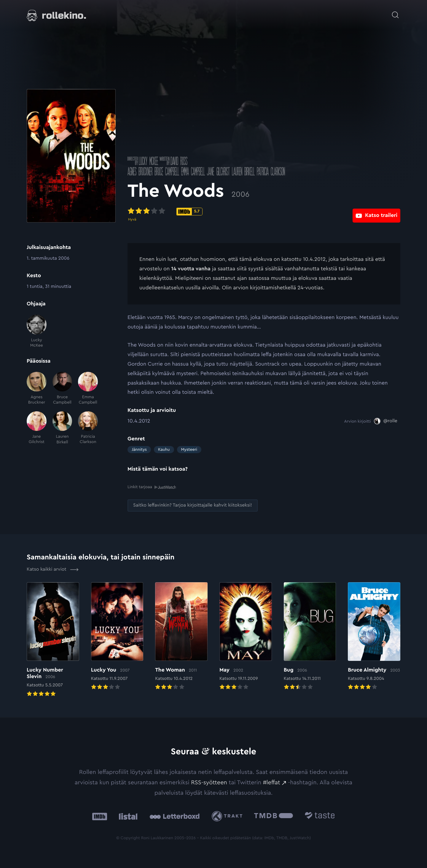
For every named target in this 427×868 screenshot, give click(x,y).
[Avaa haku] (395, 12)
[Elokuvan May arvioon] (246, 637)
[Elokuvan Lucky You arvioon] (117, 637)
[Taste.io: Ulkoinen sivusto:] (320, 816)
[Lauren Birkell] (62, 428)
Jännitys (139, 450)
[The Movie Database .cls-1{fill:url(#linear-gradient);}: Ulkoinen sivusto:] (274, 816)
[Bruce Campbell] (62, 389)
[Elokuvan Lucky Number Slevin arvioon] (53, 640)
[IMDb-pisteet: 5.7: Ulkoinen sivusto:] (189, 212)
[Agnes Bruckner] (37, 389)
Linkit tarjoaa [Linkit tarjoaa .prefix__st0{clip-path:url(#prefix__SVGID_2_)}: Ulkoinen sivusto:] (152, 487)
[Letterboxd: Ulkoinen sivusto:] (175, 816)
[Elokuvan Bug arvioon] (310, 637)
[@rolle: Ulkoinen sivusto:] (386, 421)
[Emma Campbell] (88, 389)
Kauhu (164, 450)
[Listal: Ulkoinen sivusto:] (127, 816)
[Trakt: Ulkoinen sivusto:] (228, 816)
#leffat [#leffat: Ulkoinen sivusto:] (272, 782)
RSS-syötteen (209, 782)
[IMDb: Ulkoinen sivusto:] (100, 816)
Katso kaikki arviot (53, 569)
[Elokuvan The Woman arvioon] (181, 637)
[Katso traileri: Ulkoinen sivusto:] (376, 211)
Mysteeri (189, 450)
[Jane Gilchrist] (37, 428)
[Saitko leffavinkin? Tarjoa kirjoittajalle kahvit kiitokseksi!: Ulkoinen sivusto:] (193, 505)
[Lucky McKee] (37, 331)
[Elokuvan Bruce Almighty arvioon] (374, 637)
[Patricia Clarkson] (88, 428)
